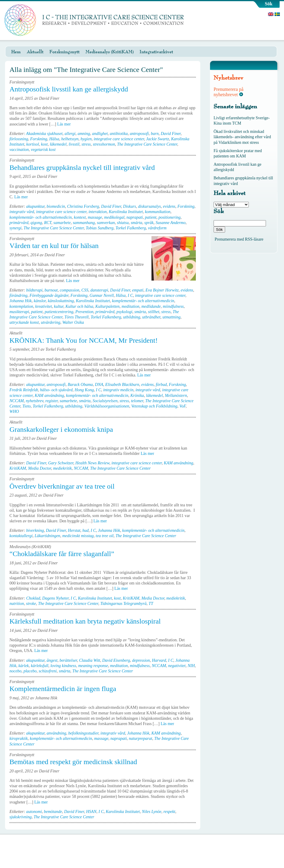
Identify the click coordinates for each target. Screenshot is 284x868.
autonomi (34, 812)
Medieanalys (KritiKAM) (110, 52)
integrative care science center (119, 139)
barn (155, 134)
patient (151, 217)
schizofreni (48, 671)
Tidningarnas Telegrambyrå (123, 604)
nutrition (17, 604)
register (51, 401)
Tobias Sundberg (100, 228)
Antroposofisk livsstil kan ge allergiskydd (69, 89)
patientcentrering (59, 312)
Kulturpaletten (107, 306)
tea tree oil (105, 536)
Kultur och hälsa (79, 306)
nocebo (15, 671)
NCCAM (17, 401)
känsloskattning (61, 301)
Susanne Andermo (171, 223)
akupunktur (35, 206)
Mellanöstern (176, 396)
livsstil (74, 144)
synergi (16, 228)
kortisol (33, 144)
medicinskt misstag (78, 536)
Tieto (27, 406)
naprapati (135, 217)
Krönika (137, 396)
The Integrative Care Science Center (147, 144)
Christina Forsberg (83, 206)
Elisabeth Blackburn (122, 385)
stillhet (154, 312)
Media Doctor (39, 468)
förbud (161, 385)
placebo (30, 671)
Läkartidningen (47, 536)
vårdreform (157, 228)
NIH (191, 666)
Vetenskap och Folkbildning (154, 406)
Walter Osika (73, 322)
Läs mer (66, 124)
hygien (86, 139)
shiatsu (123, 223)
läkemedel (58, 144)
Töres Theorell (77, 317)
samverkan (106, 223)
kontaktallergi (21, 536)
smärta (137, 223)
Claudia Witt (89, 660)
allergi (70, 134)
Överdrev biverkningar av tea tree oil (62, 486)
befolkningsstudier (83, 733)
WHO (14, 412)
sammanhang (84, 223)
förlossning (19, 139)
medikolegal (114, 217)
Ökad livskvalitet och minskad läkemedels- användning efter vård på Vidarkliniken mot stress (242, 137)
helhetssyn (70, 139)
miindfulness (173, 306)
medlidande (151, 306)
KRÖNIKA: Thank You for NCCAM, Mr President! (84, 340)
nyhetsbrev (34, 401)
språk (149, 223)
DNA (99, 385)
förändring (18, 295)
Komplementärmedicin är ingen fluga (63, 689)
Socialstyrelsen (105, 401)
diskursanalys (150, 206)
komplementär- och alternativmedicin (41, 217)
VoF (182, 406)
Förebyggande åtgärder (49, 295)
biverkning (35, 530)
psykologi (125, 312)
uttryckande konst (24, 322)
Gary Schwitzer (61, 463)
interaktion (97, 212)
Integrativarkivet (156, 52)
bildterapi (34, 290)
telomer (137, 401)
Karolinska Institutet (126, 212)
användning (57, 733)
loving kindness (63, 666)
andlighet (100, 134)
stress (86, 144)
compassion (70, 290)
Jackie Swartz (158, 139)
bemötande (53, 812)
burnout (51, 290)
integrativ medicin (118, 390)
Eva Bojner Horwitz (162, 290)
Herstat (74, 530)
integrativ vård (22, 212)
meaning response (93, 666)
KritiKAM (18, 468)
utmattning (171, 317)
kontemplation (21, 306)
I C (130, 295)
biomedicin (56, 206)
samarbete (62, 223)
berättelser (68, 660)
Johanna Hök (21, 301)
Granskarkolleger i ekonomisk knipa (61, 429)
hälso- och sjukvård (56, 390)
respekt (170, 812)
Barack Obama (80, 385)
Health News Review (92, 463)
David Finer (171, 134)
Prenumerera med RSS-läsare (239, 239)
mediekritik (62, 468)
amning (84, 134)
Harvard (159, 660)
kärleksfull (39, 666)
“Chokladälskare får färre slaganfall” (62, 554)
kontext (80, 217)
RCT (48, 223)
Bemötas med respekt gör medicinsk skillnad (73, 762)
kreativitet (43, 306)
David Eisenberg (116, 660)
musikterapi (19, 312)
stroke (31, 604)
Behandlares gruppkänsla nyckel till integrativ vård (82, 168)
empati (138, 290)
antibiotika (119, 134)
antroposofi (139, 134)
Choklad (33, 598)
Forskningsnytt (64, 52)
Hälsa (54, 139)
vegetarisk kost (43, 150)
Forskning (39, 139)
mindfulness (140, 666)
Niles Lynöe (151, 812)
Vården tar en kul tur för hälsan (54, 246)
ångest (52, 660)
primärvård (19, 223)
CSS (85, 290)
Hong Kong (84, 390)
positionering (170, 217)
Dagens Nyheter (55, 598)
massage (95, 217)
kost (45, 144)
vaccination (19, 150)
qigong (36, 223)
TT (151, 604)
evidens (169, 206)
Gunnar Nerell (102, 295)
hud (86, 530)
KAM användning (49, 396)
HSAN (91, 812)
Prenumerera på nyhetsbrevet (229, 92)
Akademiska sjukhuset (44, 134)
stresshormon (104, 144)
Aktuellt (35, 52)
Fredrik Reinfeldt (24, 390)
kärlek (24, 666)
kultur (59, 306)
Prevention (84, 312)
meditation (130, 306)
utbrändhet (151, 317)
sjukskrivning (21, 817)
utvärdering (51, 322)
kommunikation (158, 212)
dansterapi (99, 290)
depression (141, 660)
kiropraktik (19, 739)
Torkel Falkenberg (131, 228)
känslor (40, 301)
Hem (16, 52)
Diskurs (130, 206)
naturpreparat (141, 739)
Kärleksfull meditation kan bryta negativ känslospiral (85, 621)
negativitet (177, 666)
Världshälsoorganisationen (107, 406)
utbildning (132, 317)
